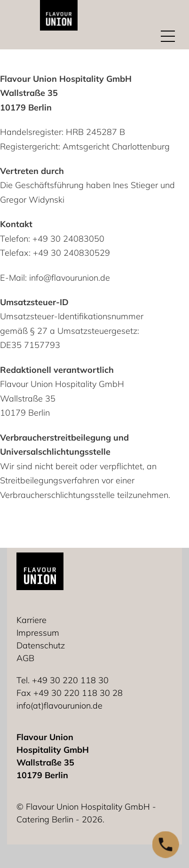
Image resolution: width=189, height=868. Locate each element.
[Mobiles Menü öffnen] (168, 36)
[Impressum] (40, 633)
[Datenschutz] (43, 645)
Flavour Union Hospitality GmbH (66, 79)
